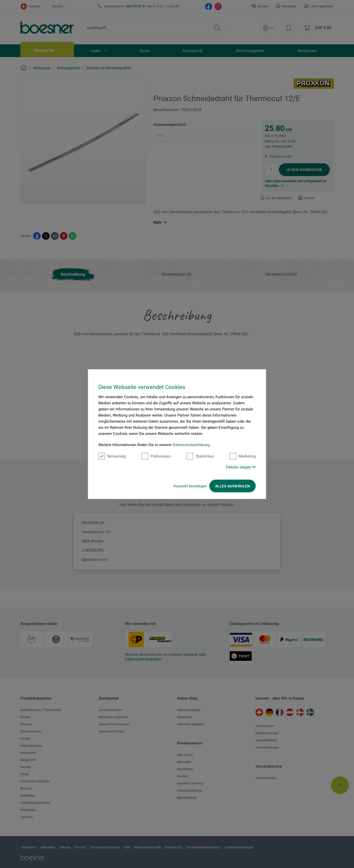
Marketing (243, 456)
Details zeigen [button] (241, 467)
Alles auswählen (233, 486)
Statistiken (200, 456)
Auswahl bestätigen (190, 486)
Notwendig (112, 456)
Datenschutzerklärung (191, 445)
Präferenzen (156, 456)
